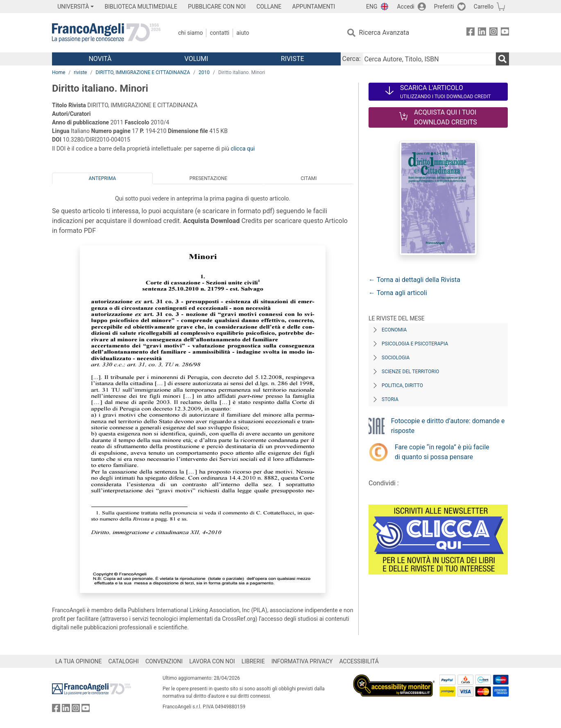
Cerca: (352, 59)
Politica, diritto (402, 385)
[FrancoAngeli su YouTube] (505, 33)
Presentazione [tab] (208, 178)
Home (59, 72)
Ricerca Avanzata (384, 33)
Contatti (219, 33)
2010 (204, 72)
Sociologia (396, 358)
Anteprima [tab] (103, 178)
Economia (394, 330)
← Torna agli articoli (398, 293)
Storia (390, 399)
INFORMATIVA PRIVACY (302, 661)
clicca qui (243, 149)
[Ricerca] (502, 59)
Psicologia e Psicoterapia (415, 344)
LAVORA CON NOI (212, 661)
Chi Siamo (190, 33)
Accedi (406, 7)
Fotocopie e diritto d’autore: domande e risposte (448, 426)
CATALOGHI (124, 661)
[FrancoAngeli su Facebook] (471, 33)
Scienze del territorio (411, 372)
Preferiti (444, 7)
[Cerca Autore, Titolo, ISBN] (429, 59)
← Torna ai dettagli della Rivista (414, 280)
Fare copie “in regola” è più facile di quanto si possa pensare (442, 452)
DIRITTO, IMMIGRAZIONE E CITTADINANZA (143, 72)
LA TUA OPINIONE (79, 661)
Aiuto (243, 33)
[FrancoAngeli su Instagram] (493, 33)
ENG (372, 7)
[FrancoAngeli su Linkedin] (482, 33)
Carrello (484, 7)
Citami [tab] (309, 178)
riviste (80, 72)
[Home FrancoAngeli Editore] (106, 33)
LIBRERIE (253, 661)
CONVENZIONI (164, 661)
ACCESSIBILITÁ (359, 661)
